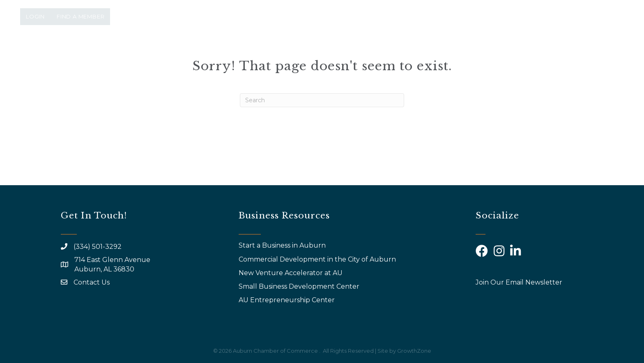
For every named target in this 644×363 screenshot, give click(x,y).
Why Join (412, 52)
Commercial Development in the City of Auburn (318, 259)
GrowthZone (414, 351)
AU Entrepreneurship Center (287, 300)
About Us (266, 52)
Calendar (490, 52)
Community (548, 52)
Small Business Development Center (300, 286)
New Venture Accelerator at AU (291, 273)
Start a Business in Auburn (282, 245)
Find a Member (80, 16)
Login (35, 16)
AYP (448, 52)
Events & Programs (339, 52)
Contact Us (92, 282)
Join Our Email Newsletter (519, 282)
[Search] (322, 100)
